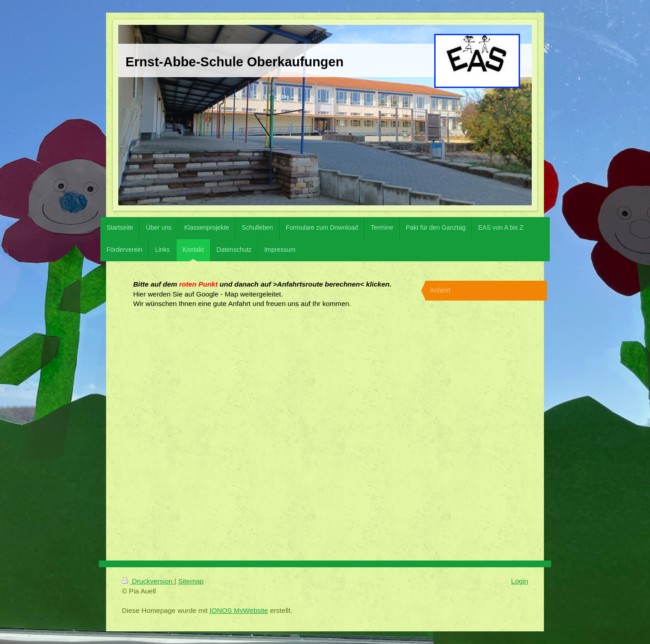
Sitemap (191, 581)
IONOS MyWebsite (239, 610)
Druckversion (148, 581)
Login (520, 581)
